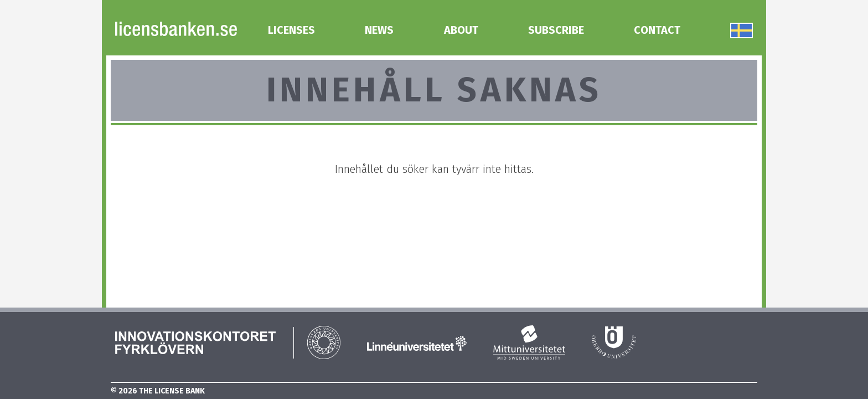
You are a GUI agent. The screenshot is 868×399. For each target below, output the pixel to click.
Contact (657, 30)
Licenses (291, 30)
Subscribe (556, 30)
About (461, 30)
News (379, 30)
